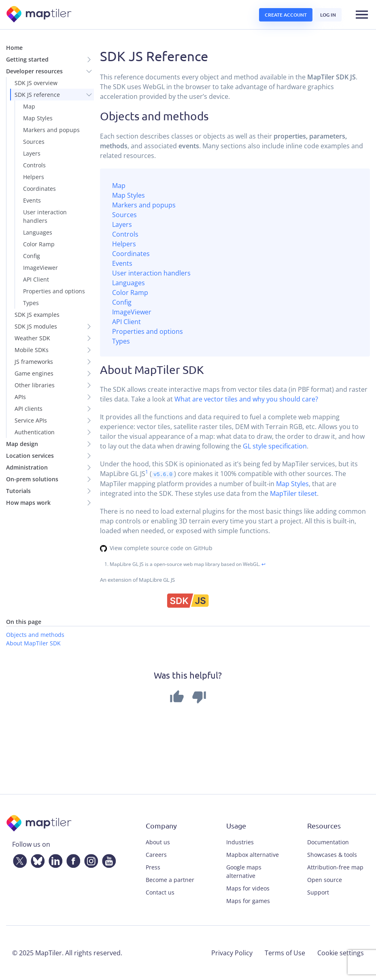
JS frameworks (34, 362)
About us (158, 842)
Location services (30, 456)
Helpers (34, 177)
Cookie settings (341, 953)
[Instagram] (89, 859)
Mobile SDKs (32, 350)
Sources (34, 142)
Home (14, 48)
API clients (29, 409)
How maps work (28, 503)
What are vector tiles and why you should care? (246, 399)
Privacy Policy (232, 953)
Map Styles (38, 118)
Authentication (35, 432)
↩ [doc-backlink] (263, 564)
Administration (27, 467)
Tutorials (18, 491)
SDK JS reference (37, 95)
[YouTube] (107, 859)
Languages (38, 232)
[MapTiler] (39, 15)
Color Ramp (39, 244)
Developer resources (34, 71)
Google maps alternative (244, 871)
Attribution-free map (335, 867)
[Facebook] (72, 859)
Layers (32, 153)
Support (318, 892)
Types (31, 303)
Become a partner (170, 880)
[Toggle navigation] (362, 15)
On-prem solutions (32, 479)
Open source (325, 880)
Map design (22, 444)
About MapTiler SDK (33, 643)
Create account (286, 15)
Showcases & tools (332, 855)
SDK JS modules (36, 326)
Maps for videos (248, 888)
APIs (20, 397)
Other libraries (35, 385)
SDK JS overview (36, 83)
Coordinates (39, 189)
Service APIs (31, 420)
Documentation (328, 842)
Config (32, 256)
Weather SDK (32, 338)
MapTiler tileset (293, 493)
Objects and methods (35, 634)
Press (153, 867)
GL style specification (275, 446)
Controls (34, 165)
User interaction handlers (45, 216)
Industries (240, 842)
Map (29, 106)
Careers (156, 855)
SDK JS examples (37, 315)
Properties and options (54, 291)
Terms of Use (285, 953)
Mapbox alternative (253, 855)
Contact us (160, 892)
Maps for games (248, 901)
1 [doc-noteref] (147, 472)
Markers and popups (51, 130)
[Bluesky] (36, 859)
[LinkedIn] (54, 859)
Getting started (27, 59)
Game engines (34, 373)
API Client (36, 279)
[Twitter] (18, 859)
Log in (328, 15)
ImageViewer (40, 268)
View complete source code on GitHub (161, 548)
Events (32, 200)
